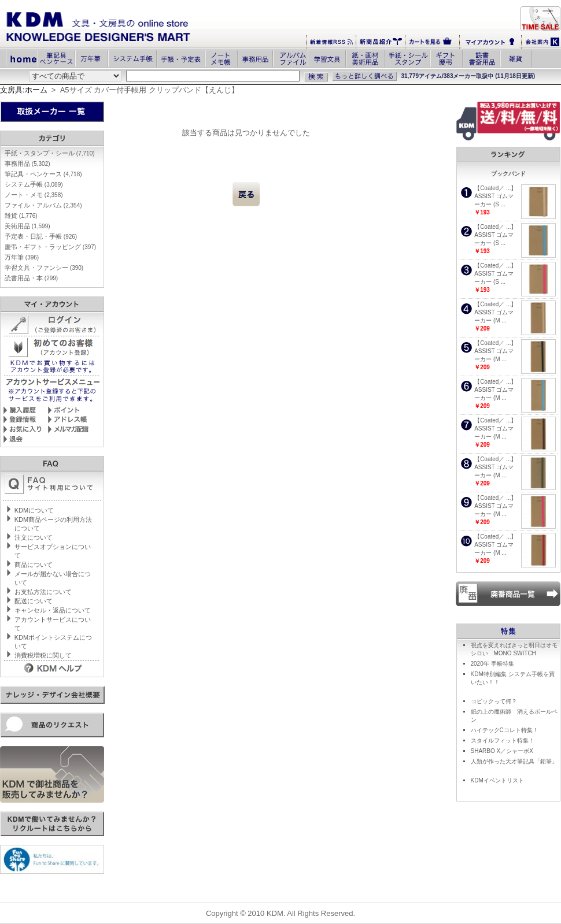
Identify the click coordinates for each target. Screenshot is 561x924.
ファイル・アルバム (43, 205)
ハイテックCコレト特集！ (505, 730)
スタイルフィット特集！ (503, 741)
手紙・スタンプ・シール (50, 153)
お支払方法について (43, 592)
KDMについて (34, 510)
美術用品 (27, 226)
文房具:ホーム (24, 90)
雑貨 (21, 216)
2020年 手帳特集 (492, 664)
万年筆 (22, 257)
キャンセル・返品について (53, 610)
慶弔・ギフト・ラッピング (50, 247)
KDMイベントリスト (497, 780)
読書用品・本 (31, 278)
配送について (34, 601)
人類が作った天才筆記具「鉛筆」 (514, 761)
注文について (34, 537)
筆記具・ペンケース (43, 174)
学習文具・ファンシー (44, 268)
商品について (34, 565)
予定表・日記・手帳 (41, 236)
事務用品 (27, 164)
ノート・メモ (34, 195)
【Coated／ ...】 (495, 188)
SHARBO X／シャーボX (502, 751)
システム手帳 (34, 184)
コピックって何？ (494, 701)
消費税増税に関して (43, 655)
